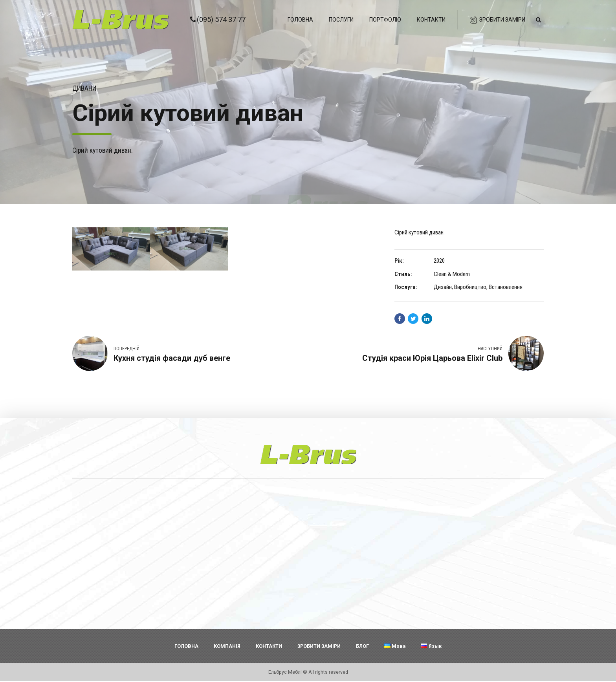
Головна (300, 20)
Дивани (84, 88)
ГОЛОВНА (186, 646)
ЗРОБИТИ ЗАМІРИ (319, 646)
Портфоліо (385, 20)
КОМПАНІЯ (227, 646)
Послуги (341, 20)
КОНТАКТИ (269, 646)
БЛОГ (362, 646)
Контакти (431, 20)
